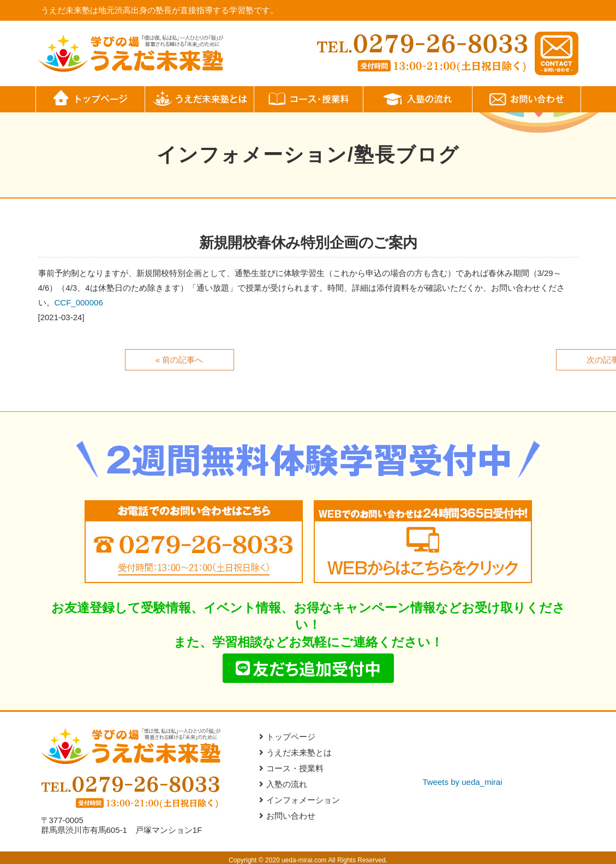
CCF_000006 (79, 302)
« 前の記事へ (180, 360)
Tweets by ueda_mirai (463, 782)
